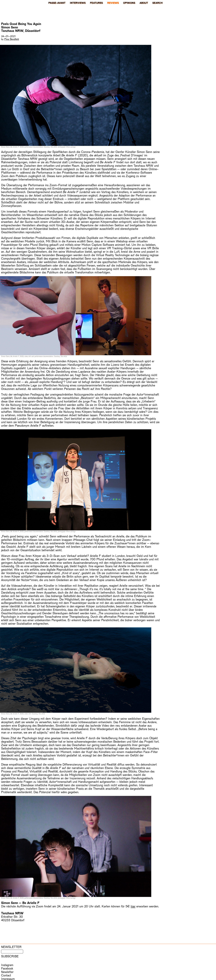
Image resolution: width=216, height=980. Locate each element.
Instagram (7, 965)
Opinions (129, 3)
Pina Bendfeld (12, 39)
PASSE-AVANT (57, 3)
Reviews (113, 3)
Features (96, 3)
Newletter (7, 972)
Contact (6, 975)
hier (133, 906)
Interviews (78, 3)
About (144, 3)
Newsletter (11, 947)
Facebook (7, 968)
